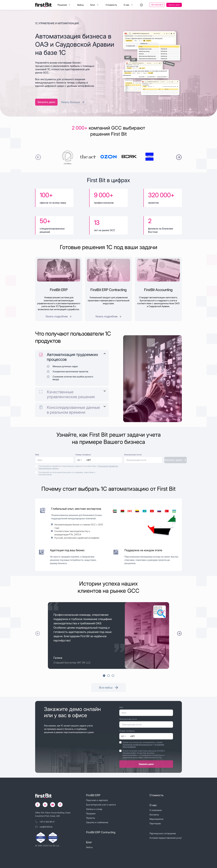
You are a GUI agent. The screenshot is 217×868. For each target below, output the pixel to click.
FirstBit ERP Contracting (101, 832)
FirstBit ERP (93, 795)
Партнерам (155, 823)
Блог (89, 842)
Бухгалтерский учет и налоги (101, 805)
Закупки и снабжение (97, 822)
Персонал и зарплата (97, 800)
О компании (156, 810)
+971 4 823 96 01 (157, 5)
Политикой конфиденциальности (137, 744)
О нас (153, 805)
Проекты (91, 818)
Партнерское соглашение (163, 833)
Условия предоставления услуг (166, 838)
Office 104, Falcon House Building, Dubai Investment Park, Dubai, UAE (53, 814)
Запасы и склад (94, 809)
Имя (37, 455)
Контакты (154, 815)
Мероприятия (156, 819)
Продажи (91, 813)
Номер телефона (83, 455)
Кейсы (80, 5)
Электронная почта (133, 455)
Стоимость (111, 5)
